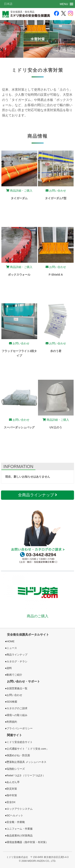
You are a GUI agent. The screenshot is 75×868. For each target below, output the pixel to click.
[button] (64, 4)
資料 (9, 668)
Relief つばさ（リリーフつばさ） (26, 775)
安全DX (11, 802)
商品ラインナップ (17, 655)
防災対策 (12, 789)
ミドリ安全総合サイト (20, 742)
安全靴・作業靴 (16, 822)
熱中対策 (12, 795)
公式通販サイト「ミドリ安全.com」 (28, 749)
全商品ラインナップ (38, 495)
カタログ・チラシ (17, 661)
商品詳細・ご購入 (19, 191)
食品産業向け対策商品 (20, 836)
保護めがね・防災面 (18, 755)
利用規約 (12, 722)
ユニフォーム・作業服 (20, 829)
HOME (11, 641)
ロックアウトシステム (20, 809)
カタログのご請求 (17, 708)
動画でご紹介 (14, 675)
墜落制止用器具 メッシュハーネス (26, 762)
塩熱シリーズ (16, 769)
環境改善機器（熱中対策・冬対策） (27, 842)
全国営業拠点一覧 (17, 688)
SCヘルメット (15, 815)
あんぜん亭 (13, 782)
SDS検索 (12, 702)
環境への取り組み (17, 715)
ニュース (12, 648)
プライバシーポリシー (20, 728)
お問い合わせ (56, 191)
